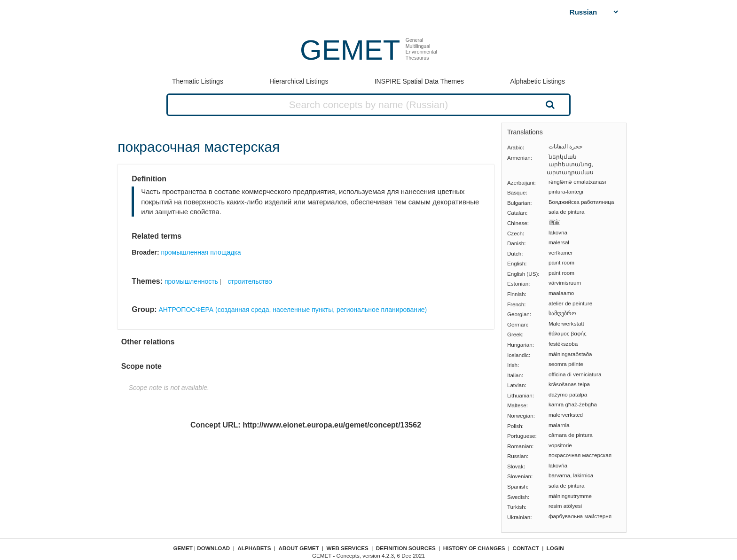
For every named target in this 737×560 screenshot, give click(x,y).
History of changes (474, 548)
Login (555, 548)
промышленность (191, 281)
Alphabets (254, 548)
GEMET (350, 50)
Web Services (348, 548)
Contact (526, 548)
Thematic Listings (198, 81)
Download (213, 548)
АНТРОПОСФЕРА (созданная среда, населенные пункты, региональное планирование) (293, 310)
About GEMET (299, 548)
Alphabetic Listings (537, 81)
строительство (250, 281)
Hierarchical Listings (299, 81)
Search (549, 104)
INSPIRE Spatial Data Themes (419, 81)
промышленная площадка (201, 252)
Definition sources (406, 548)
